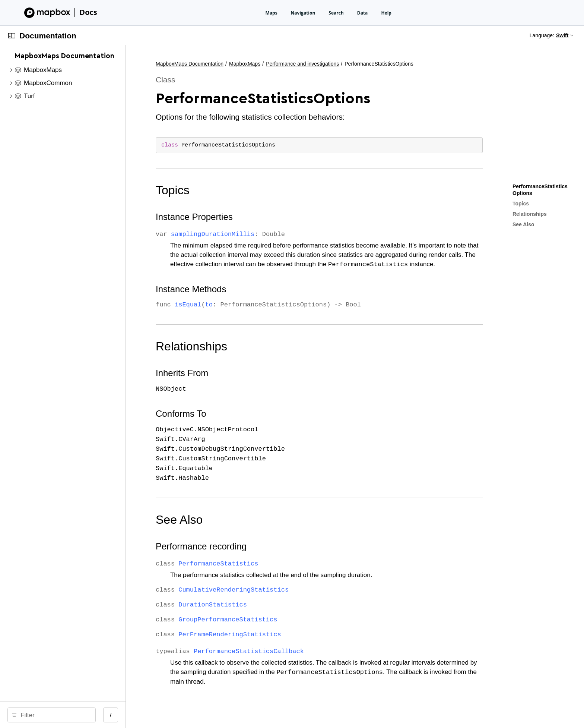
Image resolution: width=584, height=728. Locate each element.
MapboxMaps (321, 64)
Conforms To (257, 414)
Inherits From (258, 373)
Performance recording (277, 546)
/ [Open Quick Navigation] (187, 715)
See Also (256, 520)
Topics (249, 190)
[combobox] (92, 715)
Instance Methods (267, 289)
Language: (542, 35)
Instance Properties (271, 217)
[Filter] (92, 715)
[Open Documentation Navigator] (12, 36)
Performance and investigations (379, 64)
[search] (90, 715)
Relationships (268, 346)
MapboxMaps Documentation (266, 64)
